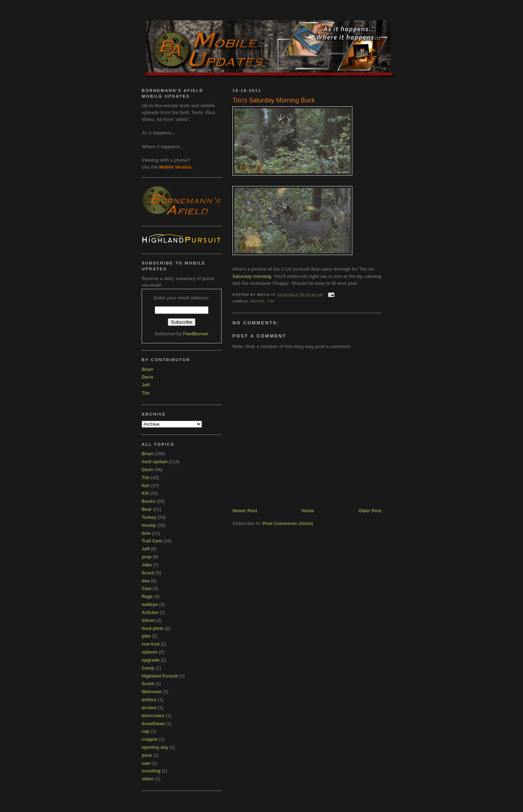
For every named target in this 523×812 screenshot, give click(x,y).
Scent (148, 684)
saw (146, 763)
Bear (147, 509)
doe (146, 581)
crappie (150, 739)
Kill (145, 493)
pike (146, 636)
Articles (150, 613)
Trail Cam (152, 541)
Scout (148, 573)
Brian (147, 369)
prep (147, 557)
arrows (149, 708)
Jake (147, 565)
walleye (150, 605)
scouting (151, 771)
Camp (148, 668)
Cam (147, 589)
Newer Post (245, 511)
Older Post (370, 511)
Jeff (146, 385)
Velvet (148, 621)
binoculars (153, 716)
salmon (150, 652)
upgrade (151, 660)
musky (149, 525)
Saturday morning (252, 276)
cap (146, 731)
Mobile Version (175, 167)
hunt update (155, 462)
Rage (147, 597)
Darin (147, 377)
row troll (151, 644)
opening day (155, 747)
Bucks (258, 301)
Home (308, 511)
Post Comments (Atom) (288, 524)
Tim (271, 301)
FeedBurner (196, 334)
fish (146, 486)
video (148, 779)
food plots (153, 629)
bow (146, 533)
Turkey (149, 517)
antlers (149, 700)
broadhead (153, 724)
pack (147, 755)
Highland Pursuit (160, 676)
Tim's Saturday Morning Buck (274, 100)
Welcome (152, 692)
